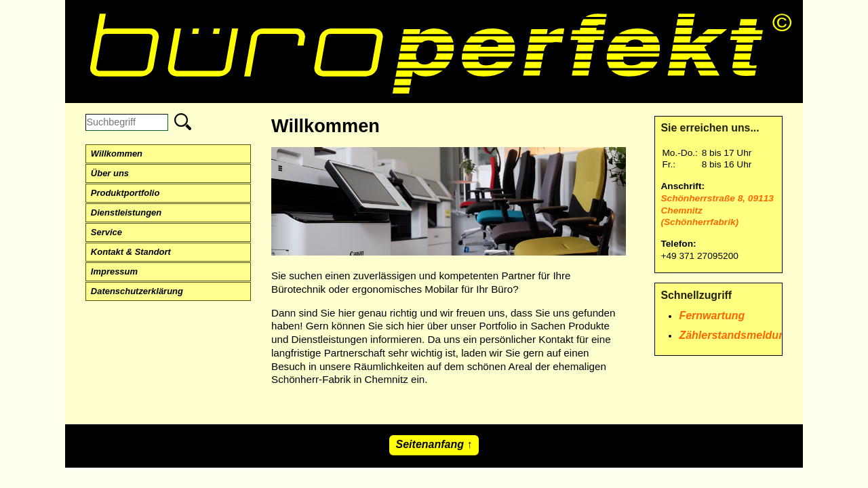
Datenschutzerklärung (137, 291)
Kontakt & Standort (131, 252)
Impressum (114, 271)
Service (106, 232)
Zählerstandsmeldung (735, 335)
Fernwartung (712, 316)
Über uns (110, 173)
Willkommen (117, 154)
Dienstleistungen (126, 212)
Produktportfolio (125, 193)
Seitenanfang (430, 444)
